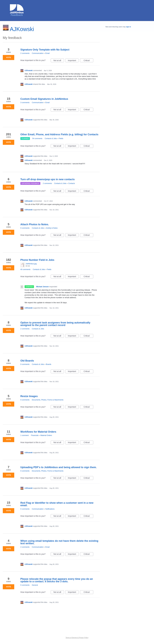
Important (73, 61)
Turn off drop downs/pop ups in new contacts (48, 179)
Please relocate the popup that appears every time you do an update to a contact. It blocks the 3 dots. (57, 580)
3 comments (25, 103)
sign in (128, 27)
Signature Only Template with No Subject (45, 50)
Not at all (59, 61)
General (35, 585)
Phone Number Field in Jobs (37, 260)
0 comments (25, 228)
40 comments (25, 269)
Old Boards (27, 361)
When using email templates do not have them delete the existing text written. (59, 542)
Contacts (72, 183)
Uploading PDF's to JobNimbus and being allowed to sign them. (59, 467)
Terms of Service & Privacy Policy (77, 638)
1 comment (25, 435)
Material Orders (46, 435)
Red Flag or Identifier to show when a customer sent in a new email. (57, 504)
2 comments (25, 53)
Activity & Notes (52, 228)
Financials (35, 435)
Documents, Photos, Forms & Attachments (48, 400)
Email (47, 53)
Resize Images (29, 396)
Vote (8, 57)
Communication (38, 53)
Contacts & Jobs (51, 139)
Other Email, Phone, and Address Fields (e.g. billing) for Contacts (59, 134)
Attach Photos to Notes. (35, 224)
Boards (49, 364)
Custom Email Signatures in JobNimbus (44, 99)
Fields (61, 139)
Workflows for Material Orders (38, 432)
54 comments (37, 139)
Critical (88, 61)
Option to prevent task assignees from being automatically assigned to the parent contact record (55, 324)
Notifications (50, 509)
